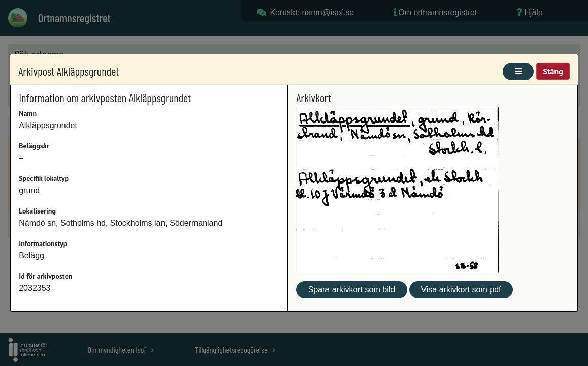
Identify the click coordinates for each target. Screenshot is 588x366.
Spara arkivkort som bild (352, 289)
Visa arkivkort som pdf (461, 289)
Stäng (553, 71)
